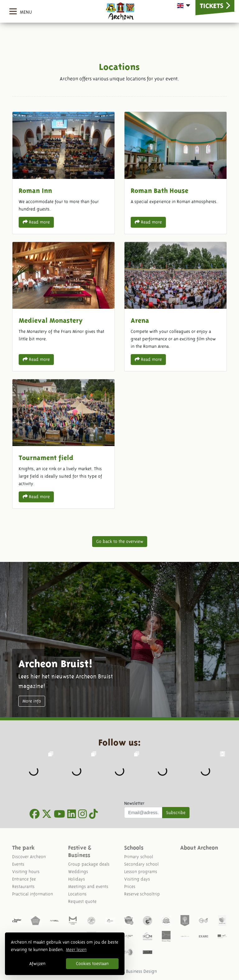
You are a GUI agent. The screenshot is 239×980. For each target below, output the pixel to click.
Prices (130, 887)
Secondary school (141, 864)
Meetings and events (88, 887)
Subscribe (176, 813)
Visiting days (137, 879)
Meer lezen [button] (76, 950)
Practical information (33, 894)
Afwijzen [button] (37, 964)
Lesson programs (141, 872)
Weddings (78, 872)
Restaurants (23, 887)
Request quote (82, 901)
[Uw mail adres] (143, 813)
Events (18, 864)
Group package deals (89, 864)
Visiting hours (26, 872)
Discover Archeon (29, 857)
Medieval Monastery (63, 307)
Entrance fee (24, 879)
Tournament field (63, 444)
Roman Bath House (176, 173)
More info (32, 701)
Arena (176, 307)
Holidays (77, 879)
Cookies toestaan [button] (92, 964)
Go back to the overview (120, 541)
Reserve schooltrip (142, 894)
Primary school (139, 857)
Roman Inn (63, 173)
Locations (77, 894)
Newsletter (134, 803)
